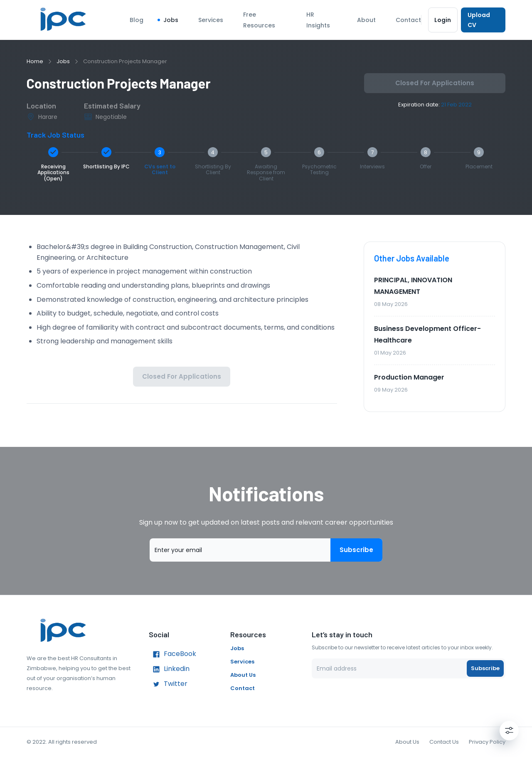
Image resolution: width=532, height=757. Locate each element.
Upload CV (483, 20)
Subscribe (356, 550)
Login (443, 20)
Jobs (171, 20)
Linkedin (169, 669)
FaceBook (172, 654)
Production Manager (409, 377)
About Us (243, 675)
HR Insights (318, 20)
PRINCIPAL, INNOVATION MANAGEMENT (413, 286)
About (366, 20)
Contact (408, 20)
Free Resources (259, 20)
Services (211, 20)
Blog (137, 20)
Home (35, 61)
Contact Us (444, 742)
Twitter (168, 684)
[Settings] (509, 730)
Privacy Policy (487, 742)
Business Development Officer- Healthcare (427, 334)
